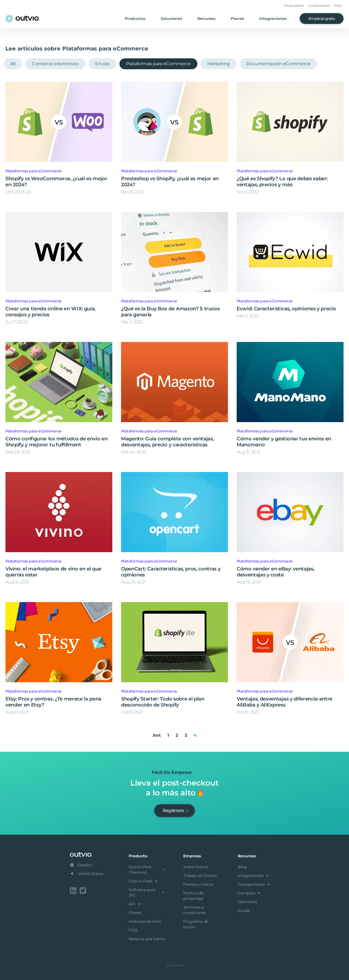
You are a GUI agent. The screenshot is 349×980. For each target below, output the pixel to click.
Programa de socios (196, 924)
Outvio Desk (144, 881)
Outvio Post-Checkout (147, 870)
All (13, 64)
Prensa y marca (198, 884)
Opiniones (247, 902)
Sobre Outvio (196, 867)
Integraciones (273, 19)
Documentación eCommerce (278, 64)
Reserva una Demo (147, 939)
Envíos (102, 64)
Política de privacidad (193, 896)
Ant (157, 735)
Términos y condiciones (195, 910)
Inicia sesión (294, 6)
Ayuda (244, 910)
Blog (242, 867)
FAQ (338, 6)
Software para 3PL (147, 892)
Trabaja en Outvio (200, 876)
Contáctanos (319, 6)
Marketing (219, 64)
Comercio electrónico (55, 64)
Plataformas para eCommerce (158, 64)
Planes (237, 19)
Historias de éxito (145, 921)
